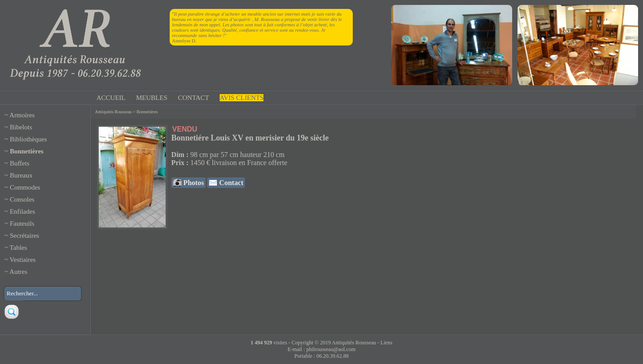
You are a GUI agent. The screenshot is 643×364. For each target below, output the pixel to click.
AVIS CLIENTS (242, 98)
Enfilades (23, 211)
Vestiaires (23, 260)
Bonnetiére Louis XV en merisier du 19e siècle (250, 138)
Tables (19, 248)
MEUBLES (152, 98)
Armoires (22, 115)
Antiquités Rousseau (114, 112)
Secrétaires (25, 236)
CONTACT (194, 98)
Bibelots (21, 127)
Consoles (22, 199)
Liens (386, 343)
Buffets (20, 163)
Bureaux (21, 175)
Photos (193, 183)
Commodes (25, 187)
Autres (18, 272)
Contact (230, 183)
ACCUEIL (111, 98)
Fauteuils (22, 223)
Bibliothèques (28, 139)
